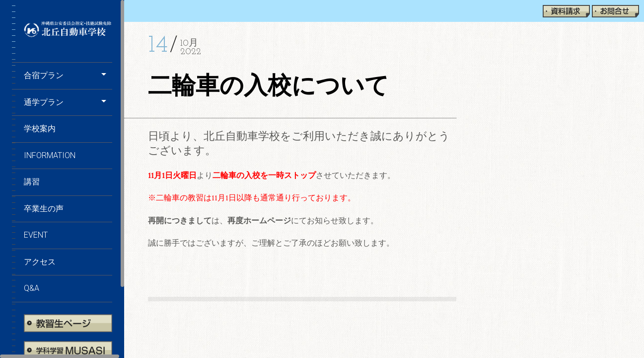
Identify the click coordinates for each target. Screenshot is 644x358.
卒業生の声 (44, 209)
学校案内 (40, 129)
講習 (32, 182)
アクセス (40, 262)
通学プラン (44, 102)
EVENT (36, 235)
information (50, 155)
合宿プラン (44, 75)
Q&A (32, 288)
